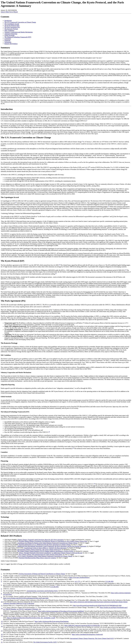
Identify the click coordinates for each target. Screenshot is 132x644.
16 (50, 306)
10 (16, 202)
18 (49, 432)
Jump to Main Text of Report (9, 12)
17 (96, 362)
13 (126, 270)
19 (73, 448)
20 (94, 484)
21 (94, 499)
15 (6, 288)
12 (60, 265)
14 (56, 273)
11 (109, 206)
